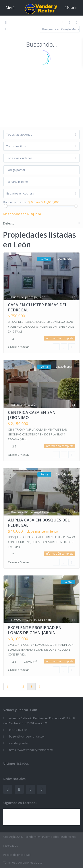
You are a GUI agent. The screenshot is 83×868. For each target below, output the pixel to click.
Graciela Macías (19, 347)
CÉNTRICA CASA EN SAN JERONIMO (32, 415)
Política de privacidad (17, 855)
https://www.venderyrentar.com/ (31, 750)
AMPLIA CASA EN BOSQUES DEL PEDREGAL (39, 522)
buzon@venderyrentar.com (28, 736)
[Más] (18, 332)
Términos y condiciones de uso (23, 863)
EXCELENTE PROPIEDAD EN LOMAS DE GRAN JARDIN (35, 630)
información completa (60, 338)
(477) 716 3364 (18, 730)
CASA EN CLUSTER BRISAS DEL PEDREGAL (38, 307)
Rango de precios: (15, 202)
